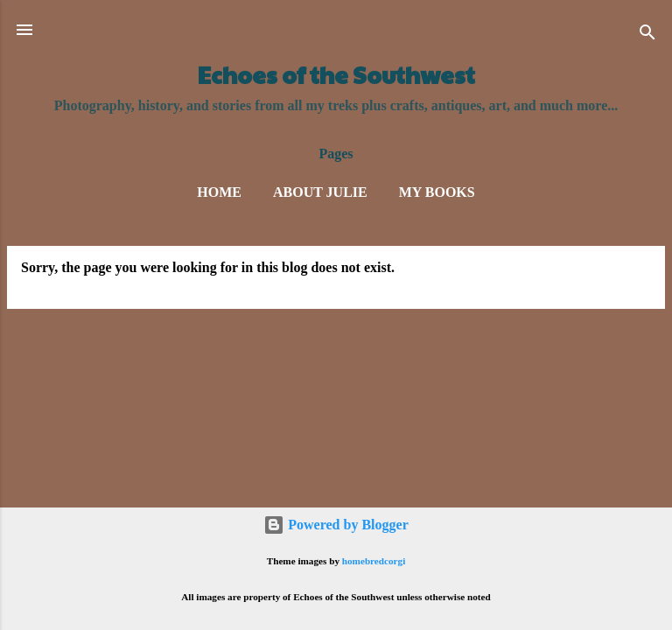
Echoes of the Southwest (336, 74)
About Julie (320, 192)
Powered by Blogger (336, 525)
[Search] (647, 35)
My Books (437, 192)
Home (219, 192)
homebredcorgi (374, 561)
